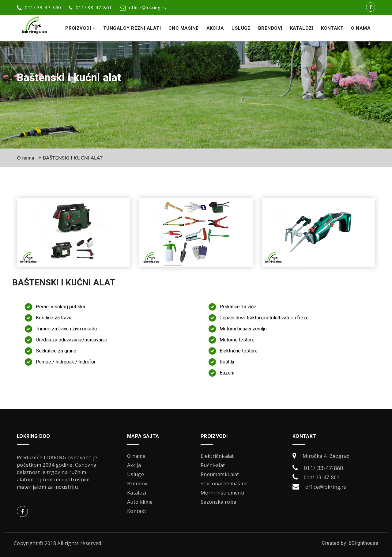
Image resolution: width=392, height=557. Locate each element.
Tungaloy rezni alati (132, 28)
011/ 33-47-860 (323, 468)
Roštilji (227, 362)
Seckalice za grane (56, 351)
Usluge (241, 28)
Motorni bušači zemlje (243, 329)
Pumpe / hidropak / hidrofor (66, 362)
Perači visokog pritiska (60, 307)
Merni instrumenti (222, 493)
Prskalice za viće (238, 307)
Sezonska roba (218, 502)
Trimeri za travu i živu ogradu (66, 329)
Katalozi (302, 28)
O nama (361, 28)
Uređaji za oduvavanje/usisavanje (72, 340)
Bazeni (227, 373)
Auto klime (140, 502)
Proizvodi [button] (80, 28)
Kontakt (332, 28)
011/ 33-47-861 (90, 7)
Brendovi (270, 28)
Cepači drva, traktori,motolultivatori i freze (264, 318)
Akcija (215, 28)
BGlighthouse (363, 543)
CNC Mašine (184, 28)
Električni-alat (217, 456)
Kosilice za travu (54, 318)
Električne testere (239, 351)
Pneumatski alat (220, 474)
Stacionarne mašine (224, 484)
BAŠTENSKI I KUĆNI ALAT (73, 158)
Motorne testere (237, 340)
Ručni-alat (213, 465)
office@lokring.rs (143, 7)
